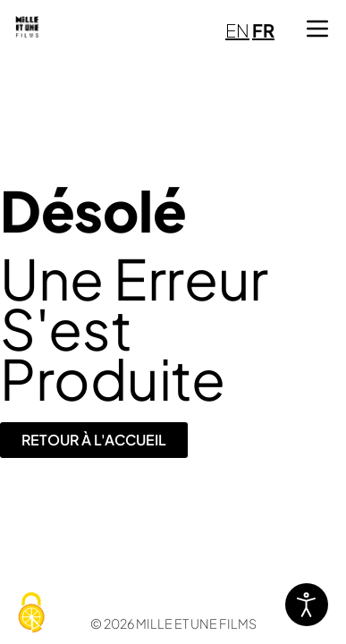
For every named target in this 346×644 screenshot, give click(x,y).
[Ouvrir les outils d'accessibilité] (307, 605)
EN (237, 30)
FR (263, 30)
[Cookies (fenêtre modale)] (31, 614)
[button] (317, 29)
